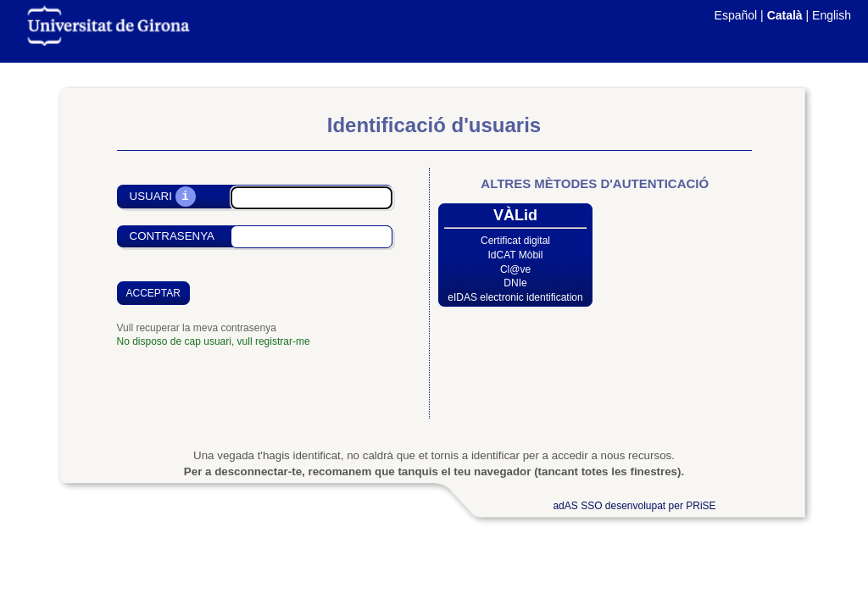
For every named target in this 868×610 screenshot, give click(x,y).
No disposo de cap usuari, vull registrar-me (214, 341)
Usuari (151, 197)
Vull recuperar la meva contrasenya (197, 328)
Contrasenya (172, 236)
